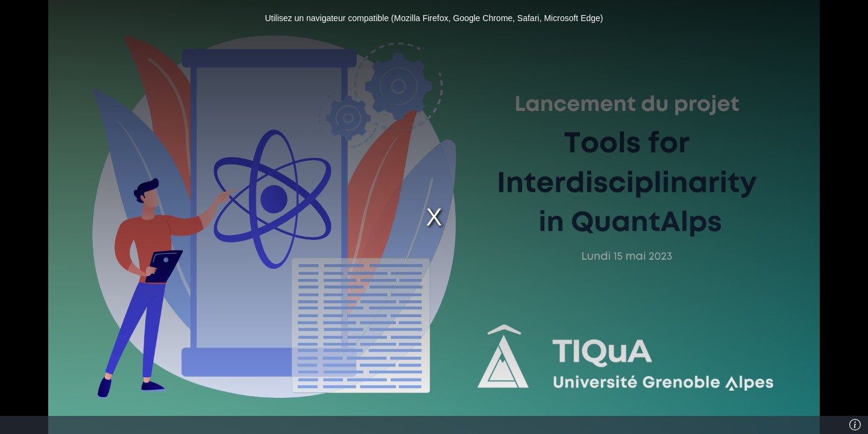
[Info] (855, 425)
